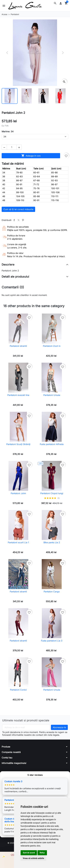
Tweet (19, 220)
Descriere (8, 265)
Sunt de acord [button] (29, 853)
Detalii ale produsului (15, 277)
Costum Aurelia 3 (13, 781)
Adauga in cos (31, 156)
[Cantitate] (12, 147)
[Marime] (35, 137)
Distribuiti (14, 220)
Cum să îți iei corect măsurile (18, 209)
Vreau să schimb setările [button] (33, 858)
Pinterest (23, 220)
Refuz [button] (42, 853)
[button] (55, 3)
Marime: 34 (8, 131)
